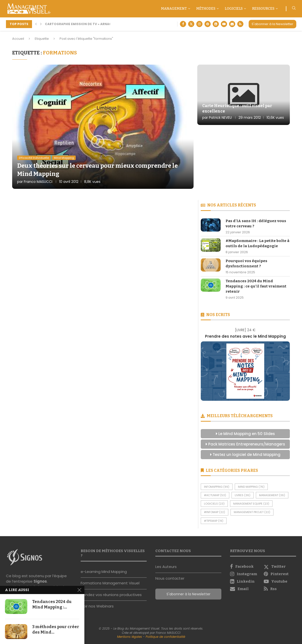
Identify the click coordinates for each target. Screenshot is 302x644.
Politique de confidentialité (165, 637)
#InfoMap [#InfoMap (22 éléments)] (215, 512)
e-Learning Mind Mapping (104, 572)
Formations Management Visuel (110, 583)
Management (174, 9)
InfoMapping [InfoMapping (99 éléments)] (217, 487)
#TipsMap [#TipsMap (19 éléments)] (214, 521)
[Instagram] (199, 24)
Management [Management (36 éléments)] (272, 495)
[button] (36, 24)
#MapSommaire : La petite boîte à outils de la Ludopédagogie (257, 243)
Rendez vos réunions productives (111, 595)
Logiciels (234, 9)
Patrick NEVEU (220, 118)
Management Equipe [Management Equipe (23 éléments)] (251, 504)
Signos (40, 581)
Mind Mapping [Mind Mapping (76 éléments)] (251, 487)
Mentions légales (130, 637)
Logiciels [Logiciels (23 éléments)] (214, 504)
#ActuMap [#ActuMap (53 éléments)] (215, 495)
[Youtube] (224, 24)
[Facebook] (183, 24)
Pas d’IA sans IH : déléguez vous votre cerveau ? (256, 223)
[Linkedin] (216, 24)
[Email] (232, 24)
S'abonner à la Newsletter (272, 24)
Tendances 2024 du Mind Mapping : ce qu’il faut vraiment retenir (256, 286)
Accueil (18, 39)
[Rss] (240, 24)
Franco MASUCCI (38, 182)
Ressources (263, 9)
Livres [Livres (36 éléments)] (243, 495)
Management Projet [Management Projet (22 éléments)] (252, 512)
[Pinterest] (208, 24)
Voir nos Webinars (97, 606)
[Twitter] (191, 24)
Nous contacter (170, 578)
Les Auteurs (166, 567)
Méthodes (206, 9)
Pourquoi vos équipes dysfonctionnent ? (246, 263)
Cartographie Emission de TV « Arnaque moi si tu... (90, 24)
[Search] (294, 9)
